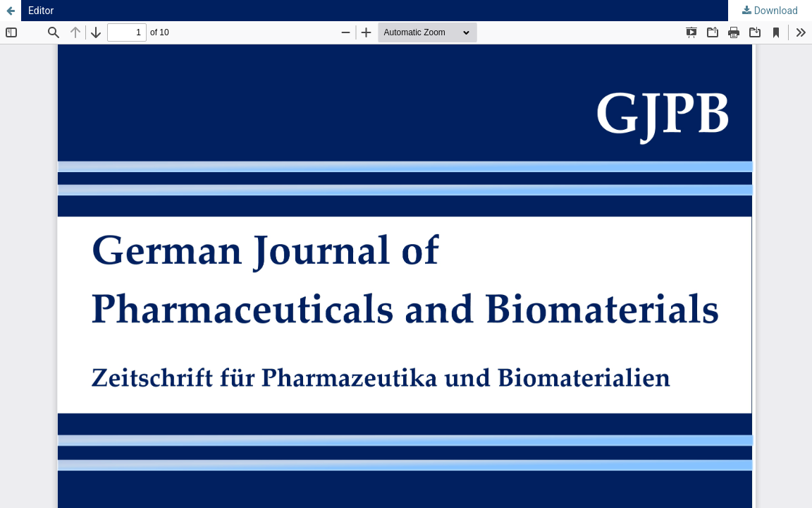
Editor (41, 11)
